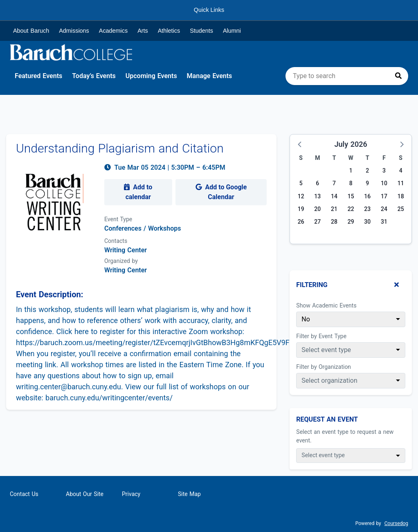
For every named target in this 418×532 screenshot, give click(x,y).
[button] (300, 144)
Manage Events (210, 76)
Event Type (118, 219)
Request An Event (327, 419)
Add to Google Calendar (221, 192)
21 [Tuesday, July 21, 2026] (334, 209)
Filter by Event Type (321, 336)
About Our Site (85, 494)
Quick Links (209, 10)
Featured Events (38, 76)
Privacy (131, 494)
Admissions (74, 31)
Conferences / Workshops (143, 228)
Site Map (189, 494)
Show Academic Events (326, 305)
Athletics (169, 31)
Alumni (232, 31)
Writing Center (126, 270)
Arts (143, 31)
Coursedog (396, 523)
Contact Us (24, 494)
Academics (113, 31)
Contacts (116, 241)
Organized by (121, 261)
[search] (347, 76)
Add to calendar (138, 192)
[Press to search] (398, 76)
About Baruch (31, 31)
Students (201, 31)
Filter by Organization (324, 367)
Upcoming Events (151, 76)
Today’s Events (94, 76)
